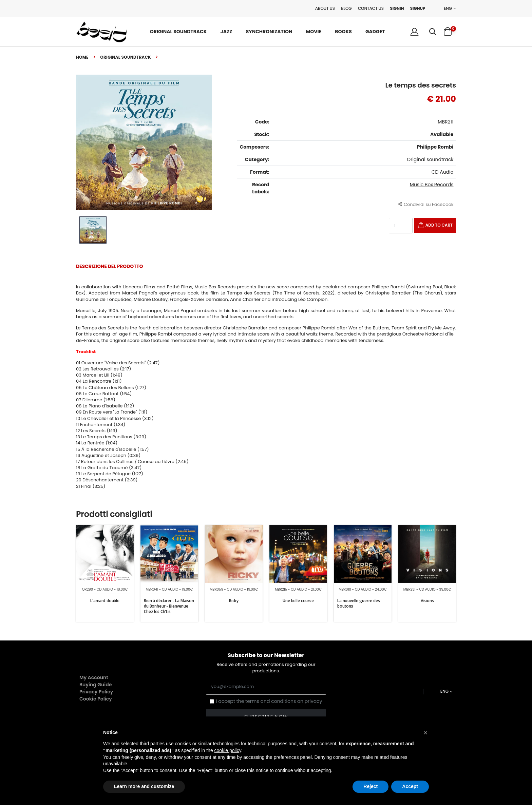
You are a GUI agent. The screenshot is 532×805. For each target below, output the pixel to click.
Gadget (375, 32)
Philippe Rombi (435, 147)
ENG (448, 8)
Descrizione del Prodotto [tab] (109, 267)
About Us (325, 8)
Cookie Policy (96, 699)
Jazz (226, 32)
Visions (427, 601)
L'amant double (105, 601)
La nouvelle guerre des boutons (359, 603)
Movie (313, 32)
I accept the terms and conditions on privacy (269, 701)
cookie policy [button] (228, 750)
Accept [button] (410, 786)
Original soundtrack (126, 57)
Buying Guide (96, 685)
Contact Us (371, 8)
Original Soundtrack (178, 32)
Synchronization (269, 32)
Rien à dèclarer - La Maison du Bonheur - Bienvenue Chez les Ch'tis (169, 606)
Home (82, 57)
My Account (94, 677)
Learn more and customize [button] (144, 786)
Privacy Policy (96, 692)
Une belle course (298, 601)
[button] (433, 32)
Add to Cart (439, 225)
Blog (346, 8)
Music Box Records (432, 185)
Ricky (234, 601)
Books (343, 32)
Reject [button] (370, 786)
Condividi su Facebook (426, 204)
